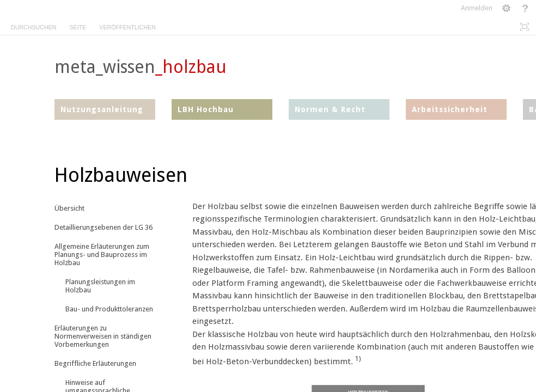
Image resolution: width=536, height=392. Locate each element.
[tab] (33, 25)
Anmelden (477, 8)
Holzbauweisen (121, 175)
